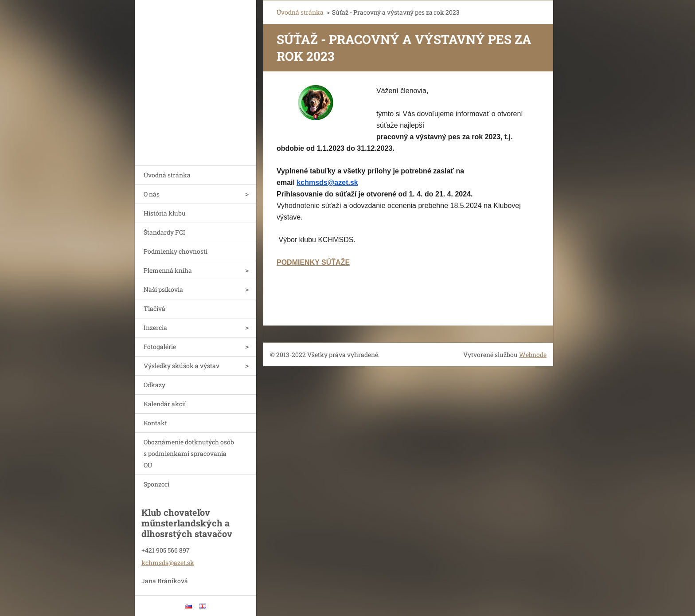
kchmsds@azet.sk (327, 182)
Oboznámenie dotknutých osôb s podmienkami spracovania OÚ (189, 453)
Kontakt (155, 423)
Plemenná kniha (168, 270)
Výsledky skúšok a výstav (182, 366)
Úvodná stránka (167, 175)
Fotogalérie (160, 347)
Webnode (533, 355)
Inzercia (155, 328)
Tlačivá (154, 308)
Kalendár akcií (165, 404)
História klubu (165, 213)
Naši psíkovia (163, 289)
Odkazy (154, 385)
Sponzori (156, 484)
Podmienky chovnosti (176, 251)
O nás (152, 194)
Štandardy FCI (164, 232)
